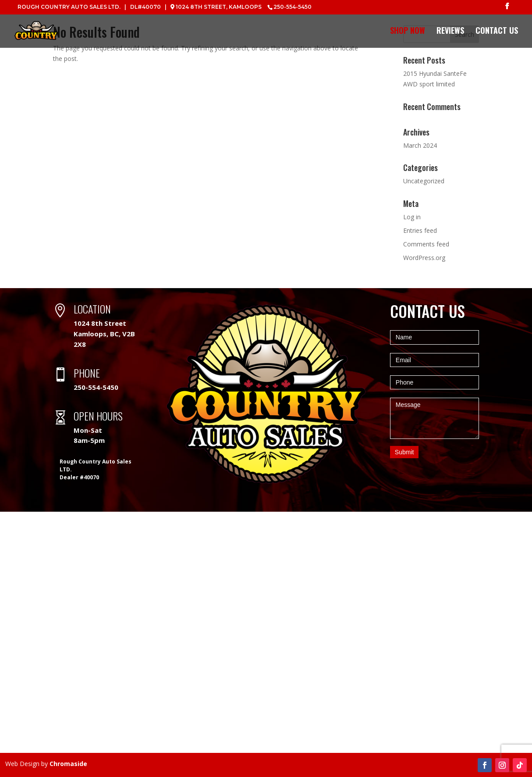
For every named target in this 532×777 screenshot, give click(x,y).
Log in (412, 217)
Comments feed (426, 244)
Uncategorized (424, 181)
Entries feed (420, 230)
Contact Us (497, 32)
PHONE (87, 373)
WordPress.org (424, 258)
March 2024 (420, 145)
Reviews (450, 32)
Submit (404, 452)
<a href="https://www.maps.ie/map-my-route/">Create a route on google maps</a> (266, 632)
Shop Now (408, 32)
